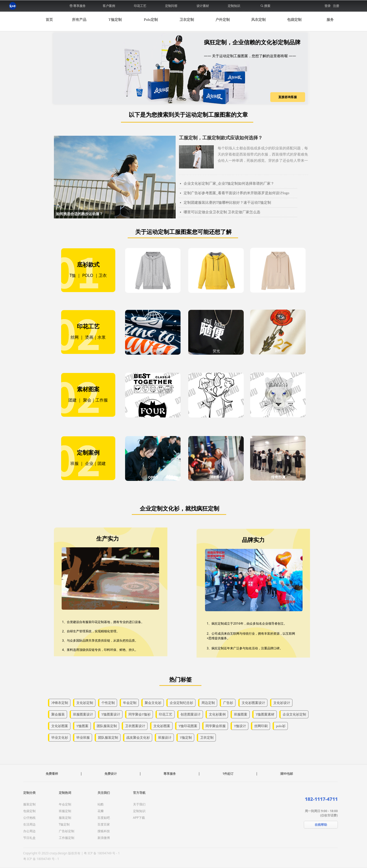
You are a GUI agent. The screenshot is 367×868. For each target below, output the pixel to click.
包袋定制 (294, 20)
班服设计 (165, 738)
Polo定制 (151, 20)
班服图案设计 (83, 714)
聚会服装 (58, 714)
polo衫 (281, 726)
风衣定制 (258, 20)
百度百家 (104, 824)
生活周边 (29, 824)
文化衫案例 (217, 714)
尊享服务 (170, 774)
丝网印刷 (261, 726)
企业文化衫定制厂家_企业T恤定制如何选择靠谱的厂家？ (229, 184)
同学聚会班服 (216, 726)
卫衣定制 (187, 20)
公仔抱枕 (29, 818)
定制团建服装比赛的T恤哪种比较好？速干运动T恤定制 (227, 203)
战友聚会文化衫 (138, 738)
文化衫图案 (60, 726)
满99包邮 (287, 774)
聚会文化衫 (153, 703)
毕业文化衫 (60, 738)
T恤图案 (82, 726)
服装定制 (29, 804)
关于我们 (139, 804)
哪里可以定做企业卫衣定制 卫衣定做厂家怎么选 (222, 212)
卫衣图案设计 (135, 726)
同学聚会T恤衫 (140, 714)
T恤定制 (115, 20)
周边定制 (208, 703)
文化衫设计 (282, 703)
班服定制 (65, 811)
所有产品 (79, 20)
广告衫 (228, 703)
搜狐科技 (104, 831)
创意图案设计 (191, 714)
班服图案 (241, 714)
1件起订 (228, 774)
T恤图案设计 (111, 714)
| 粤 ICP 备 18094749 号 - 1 (100, 853)
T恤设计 (240, 726)
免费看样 (52, 774)
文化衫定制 (85, 703)
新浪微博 (104, 838)
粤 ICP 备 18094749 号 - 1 (41, 859)
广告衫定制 (67, 831)
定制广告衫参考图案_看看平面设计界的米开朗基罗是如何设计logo (236, 193)
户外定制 (223, 20)
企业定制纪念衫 (181, 703)
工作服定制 (67, 838)
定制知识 (139, 811)
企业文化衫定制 (294, 714)
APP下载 (139, 818)
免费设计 (111, 774)
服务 (330, 20)
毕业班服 (83, 738)
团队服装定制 (107, 726)
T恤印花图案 (188, 726)
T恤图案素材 (265, 714)
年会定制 (130, 703)
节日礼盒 (29, 838)
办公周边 (29, 831)
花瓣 (101, 811)
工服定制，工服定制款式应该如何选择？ (221, 138)
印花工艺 (166, 714)
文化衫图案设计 (253, 703)
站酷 (101, 804)
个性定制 (108, 703)
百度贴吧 (104, 818)
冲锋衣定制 (60, 703)
